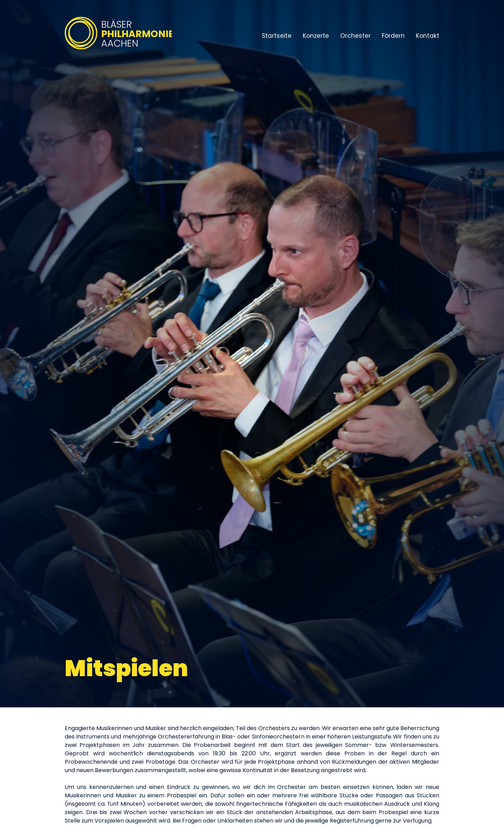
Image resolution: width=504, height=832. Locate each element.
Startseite (277, 36)
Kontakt (428, 36)
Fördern (393, 36)
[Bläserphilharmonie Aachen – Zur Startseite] (118, 50)
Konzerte (316, 36)
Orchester (355, 36)
